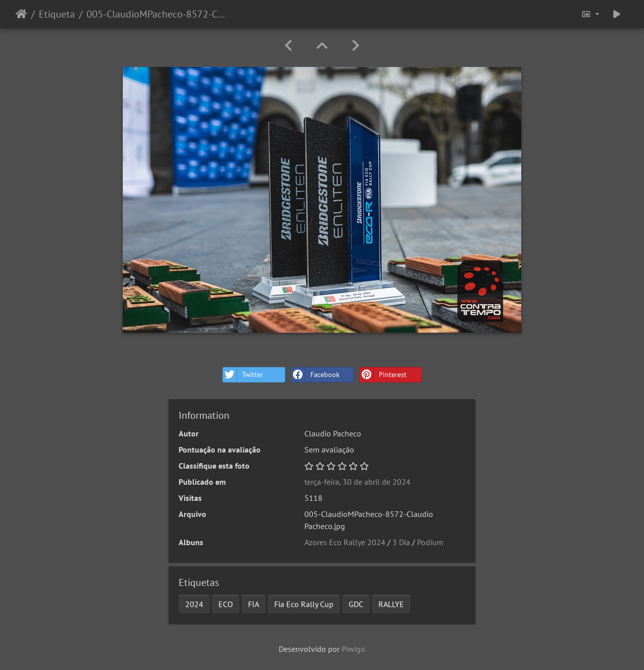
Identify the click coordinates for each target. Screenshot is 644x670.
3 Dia (401, 542)
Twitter (243, 375)
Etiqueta (57, 14)
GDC (356, 604)
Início (21, 14)
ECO (226, 604)
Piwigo (353, 649)
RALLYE (391, 604)
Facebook (315, 375)
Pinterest (383, 375)
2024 (194, 604)
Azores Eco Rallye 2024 (345, 542)
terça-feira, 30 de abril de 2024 (357, 482)
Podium (430, 542)
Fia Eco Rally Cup (304, 604)
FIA (254, 604)
